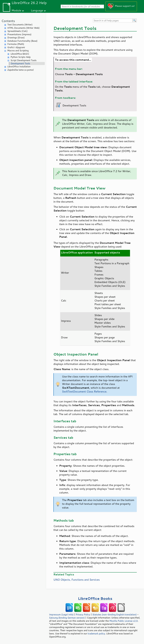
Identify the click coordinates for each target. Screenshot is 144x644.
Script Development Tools (24, 60)
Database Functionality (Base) (22, 41)
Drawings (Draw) (16, 38)
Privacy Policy (83, 614)
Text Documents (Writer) (20, 25)
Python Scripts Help (21, 57)
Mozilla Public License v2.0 (123, 621)
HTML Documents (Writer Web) (23, 28)
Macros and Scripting (18, 51)
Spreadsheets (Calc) (17, 31)
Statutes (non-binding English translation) (114, 614)
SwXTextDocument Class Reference (84, 391)
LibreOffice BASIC (20, 54)
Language (37, 10)
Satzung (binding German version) (67, 618)
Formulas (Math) (16, 44)
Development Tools (20, 64)
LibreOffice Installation (19, 67)
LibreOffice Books (95, 598)
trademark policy (96, 633)
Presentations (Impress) (19, 34)
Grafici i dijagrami (16, 47)
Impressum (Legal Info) (61, 614)
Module (16, 10)
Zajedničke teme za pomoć (21, 70)
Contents (8, 21)
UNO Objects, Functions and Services (77, 580)
